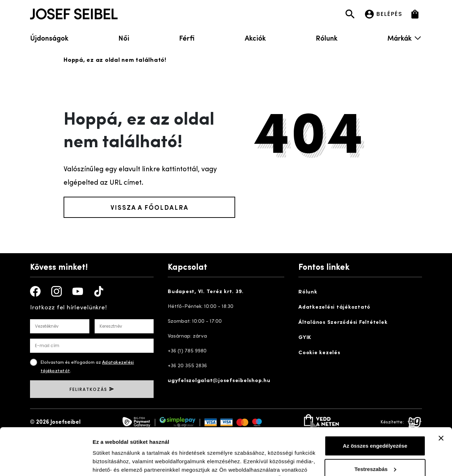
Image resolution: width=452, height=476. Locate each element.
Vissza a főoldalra (150, 207)
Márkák (405, 38)
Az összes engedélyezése (375, 402)
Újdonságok (49, 38)
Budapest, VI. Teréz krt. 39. (206, 292)
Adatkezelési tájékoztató (334, 307)
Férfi (187, 38)
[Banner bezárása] (441, 394)
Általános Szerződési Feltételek (343, 323)
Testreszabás (375, 425)
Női (124, 38)
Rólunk (327, 38)
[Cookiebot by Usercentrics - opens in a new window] (46, 462)
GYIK (305, 338)
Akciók (255, 38)
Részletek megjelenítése (123, 462)
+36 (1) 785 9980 (187, 351)
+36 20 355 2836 (187, 366)
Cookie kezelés (319, 353)
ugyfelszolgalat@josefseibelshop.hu (219, 381)
